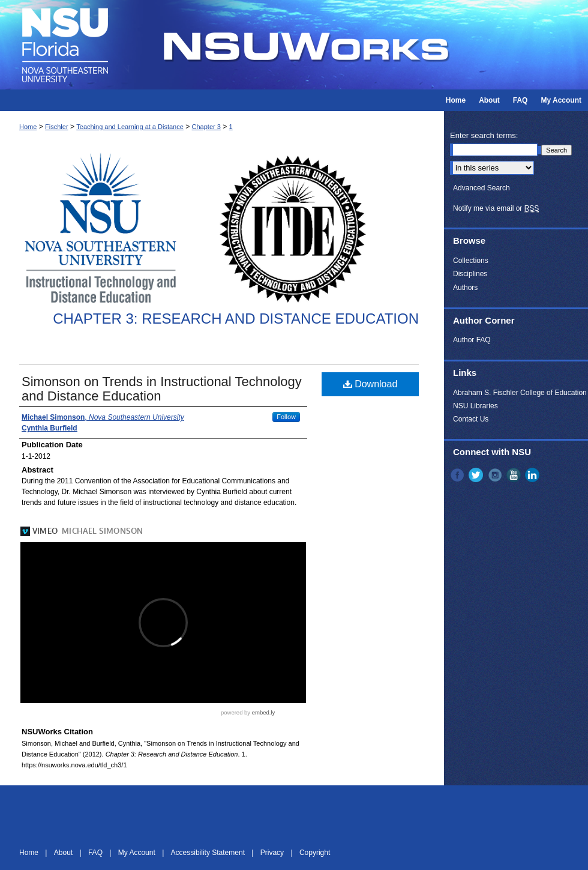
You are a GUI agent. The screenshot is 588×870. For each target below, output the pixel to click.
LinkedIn (533, 475)
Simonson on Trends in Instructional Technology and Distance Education (162, 389)
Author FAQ (472, 340)
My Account (138, 853)
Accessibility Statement (209, 853)
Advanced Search (481, 188)
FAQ (96, 853)
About (64, 853)
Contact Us (471, 419)
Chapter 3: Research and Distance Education (236, 319)
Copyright (315, 853)
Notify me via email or (496, 208)
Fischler (57, 127)
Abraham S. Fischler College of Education (520, 393)
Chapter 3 (206, 127)
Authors (465, 288)
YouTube (515, 475)
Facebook (458, 475)
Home (28, 127)
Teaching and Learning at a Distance (130, 127)
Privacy (273, 853)
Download (370, 384)
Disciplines (470, 274)
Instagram (496, 475)
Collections (471, 261)
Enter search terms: (484, 135)
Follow (286, 417)
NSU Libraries (475, 406)
